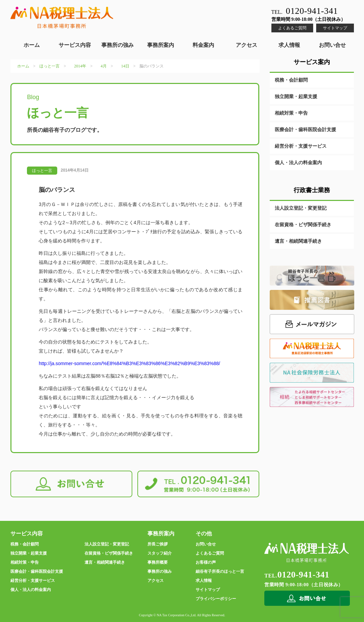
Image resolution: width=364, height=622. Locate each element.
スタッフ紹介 (160, 553)
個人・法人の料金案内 (298, 163)
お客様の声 (206, 562)
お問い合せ (332, 45)
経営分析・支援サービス (301, 146)
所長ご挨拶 (158, 544)
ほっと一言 (49, 66)
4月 (104, 66)
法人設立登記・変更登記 (301, 208)
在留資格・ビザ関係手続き (303, 225)
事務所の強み (118, 45)
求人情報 (289, 45)
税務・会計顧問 (291, 80)
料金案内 (203, 45)
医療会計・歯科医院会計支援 (305, 130)
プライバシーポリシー (216, 599)
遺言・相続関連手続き (298, 241)
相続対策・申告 (291, 113)
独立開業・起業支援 (296, 97)
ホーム (32, 45)
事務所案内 (161, 45)
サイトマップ (335, 28)
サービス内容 (75, 45)
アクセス (246, 45)
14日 (125, 66)
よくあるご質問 (292, 28)
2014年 (80, 66)
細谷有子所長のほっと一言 (220, 571)
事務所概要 (158, 562)
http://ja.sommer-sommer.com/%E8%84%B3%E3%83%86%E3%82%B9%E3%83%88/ (129, 363)
